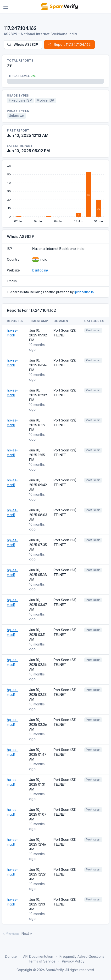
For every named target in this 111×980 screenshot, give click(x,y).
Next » (27, 933)
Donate (11, 956)
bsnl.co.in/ (40, 270)
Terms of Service (42, 961)
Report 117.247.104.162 (69, 45)
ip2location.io (84, 292)
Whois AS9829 (22, 45)
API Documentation (38, 956)
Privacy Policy (73, 961)
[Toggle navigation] (6, 7)
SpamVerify (55, 970)
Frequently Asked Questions (82, 956)
